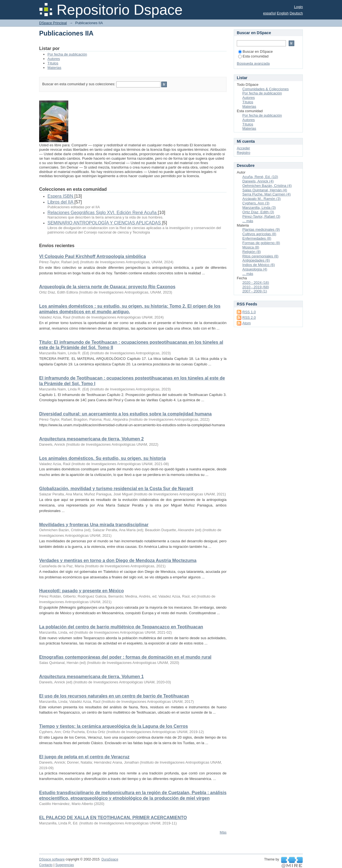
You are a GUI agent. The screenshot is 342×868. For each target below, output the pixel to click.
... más (248, 221)
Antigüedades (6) (256, 260)
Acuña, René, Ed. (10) (260, 177)
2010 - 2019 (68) (256, 287)
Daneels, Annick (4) (258, 181)
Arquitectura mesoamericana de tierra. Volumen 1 (91, 677)
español (270, 13)
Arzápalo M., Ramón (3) (261, 199)
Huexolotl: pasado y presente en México (81, 591)
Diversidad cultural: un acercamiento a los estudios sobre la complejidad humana (125, 414)
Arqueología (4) (255, 269)
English (283, 13)
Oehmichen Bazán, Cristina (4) (267, 186)
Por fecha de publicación (67, 54)
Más (223, 832)
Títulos (53, 63)
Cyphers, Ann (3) (256, 203)
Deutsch (296, 13)
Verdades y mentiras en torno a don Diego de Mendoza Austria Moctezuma (118, 560)
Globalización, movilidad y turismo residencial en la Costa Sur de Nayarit (116, 489)
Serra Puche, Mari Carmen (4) (266, 194)
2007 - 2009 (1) (255, 291)
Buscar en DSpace (255, 52)
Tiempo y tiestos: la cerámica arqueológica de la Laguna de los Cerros (114, 726)
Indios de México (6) (259, 265)
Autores (54, 59)
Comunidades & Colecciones (266, 89)
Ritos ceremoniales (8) (260, 256)
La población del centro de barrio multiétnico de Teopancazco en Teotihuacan (121, 627)
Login (298, 7)
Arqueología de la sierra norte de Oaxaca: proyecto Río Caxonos (107, 287)
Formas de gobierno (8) (261, 243)
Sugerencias (65, 865)
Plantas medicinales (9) (261, 229)
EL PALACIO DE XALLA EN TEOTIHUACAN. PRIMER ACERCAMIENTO (113, 818)
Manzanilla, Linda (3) (259, 208)
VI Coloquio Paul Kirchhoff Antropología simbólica (92, 256)
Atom (247, 323)
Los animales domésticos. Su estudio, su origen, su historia (102, 458)
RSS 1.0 (249, 312)
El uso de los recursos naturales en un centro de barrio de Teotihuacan (114, 696)
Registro (243, 153)
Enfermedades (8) (257, 238)
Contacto (46, 865)
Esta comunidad (253, 56)
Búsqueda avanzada (253, 63)
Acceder (243, 148)
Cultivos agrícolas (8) (259, 234)
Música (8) (251, 247)
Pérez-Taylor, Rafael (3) (261, 216)
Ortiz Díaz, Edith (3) (258, 212)
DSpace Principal (53, 23)
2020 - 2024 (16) (256, 283)
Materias (54, 68)
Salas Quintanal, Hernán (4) (265, 190)
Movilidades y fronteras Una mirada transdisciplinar (94, 525)
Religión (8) (252, 252)
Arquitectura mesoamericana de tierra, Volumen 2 (91, 439)
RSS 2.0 (249, 318)
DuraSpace (110, 859)
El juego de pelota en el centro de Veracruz (84, 757)
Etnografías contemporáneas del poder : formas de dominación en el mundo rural (125, 657)
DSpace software (52, 859)
